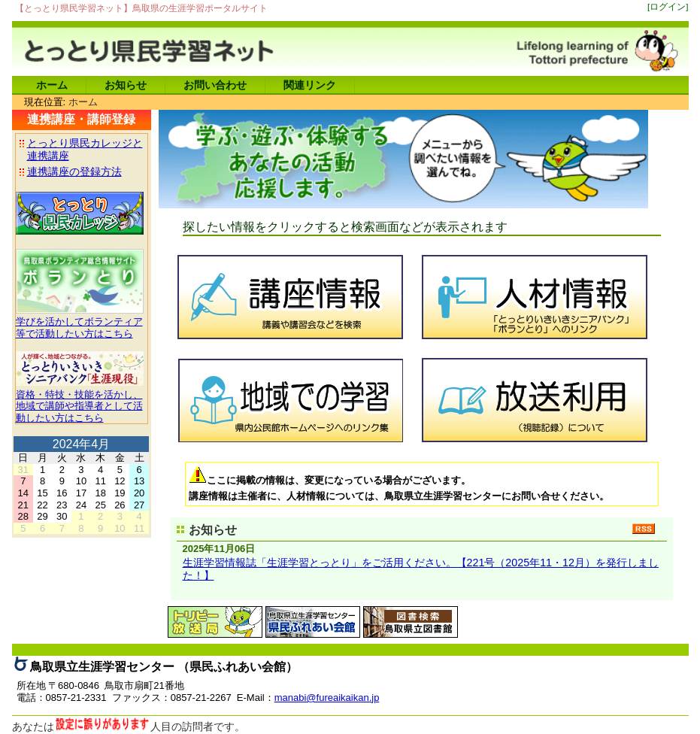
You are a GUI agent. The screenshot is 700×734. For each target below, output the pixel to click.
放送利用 (533, 398)
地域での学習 (288, 398)
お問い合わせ (215, 85)
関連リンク (310, 85)
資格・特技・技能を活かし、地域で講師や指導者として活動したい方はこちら (80, 400)
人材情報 (533, 295)
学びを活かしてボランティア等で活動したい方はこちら (80, 322)
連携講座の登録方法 (74, 171)
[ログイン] (668, 6)
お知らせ (126, 85)
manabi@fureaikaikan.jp (327, 698)
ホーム (52, 85)
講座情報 (288, 295)
